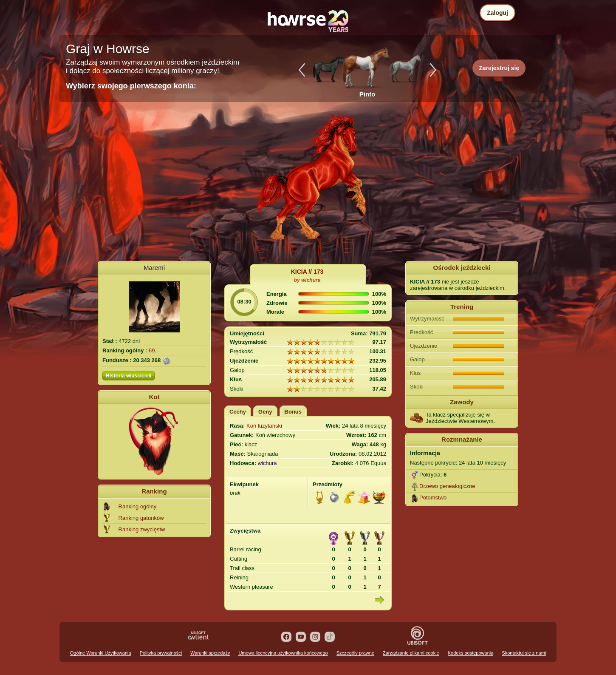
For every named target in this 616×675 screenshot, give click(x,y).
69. (153, 350)
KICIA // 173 (307, 272)
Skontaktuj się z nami (524, 653)
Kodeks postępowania (471, 653)
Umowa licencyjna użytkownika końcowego (283, 653)
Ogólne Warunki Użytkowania (101, 653)
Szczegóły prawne (355, 653)
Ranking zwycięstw (142, 529)
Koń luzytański (264, 426)
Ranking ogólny (138, 506)
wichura (267, 463)
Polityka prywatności (161, 653)
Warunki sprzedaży (210, 653)
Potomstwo (433, 498)
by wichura (307, 280)
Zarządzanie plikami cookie (411, 653)
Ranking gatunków (141, 518)
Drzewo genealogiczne (447, 486)
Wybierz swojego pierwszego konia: (131, 86)
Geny (265, 412)
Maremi (154, 268)
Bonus (293, 412)
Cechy (238, 412)
